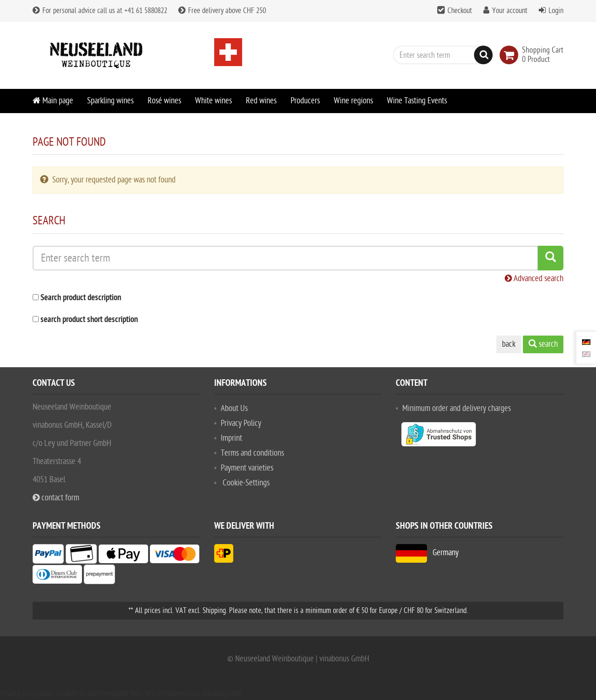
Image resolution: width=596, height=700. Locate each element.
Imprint (231, 438)
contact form (56, 498)
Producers (305, 101)
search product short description (89, 320)
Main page (53, 101)
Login (556, 11)
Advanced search (534, 279)
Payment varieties (247, 468)
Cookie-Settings (246, 483)
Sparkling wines (110, 101)
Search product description (81, 298)
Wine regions (353, 101)
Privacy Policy (241, 423)
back (509, 344)
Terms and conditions (252, 453)
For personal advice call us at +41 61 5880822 (100, 11)
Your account (510, 11)
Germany (427, 553)
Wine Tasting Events (417, 101)
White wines (213, 101)
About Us (234, 408)
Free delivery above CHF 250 (222, 11)
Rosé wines (164, 101)
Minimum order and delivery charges (457, 408)
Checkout (460, 11)
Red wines (261, 101)
